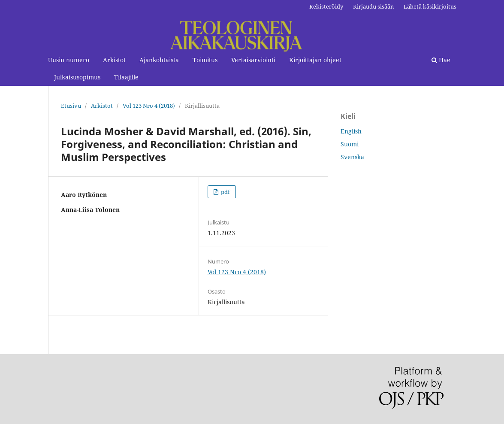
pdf (225, 192)
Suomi (350, 144)
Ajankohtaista (159, 60)
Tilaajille (126, 77)
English (351, 131)
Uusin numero (69, 60)
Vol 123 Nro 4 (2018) (149, 106)
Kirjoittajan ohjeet (315, 60)
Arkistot (114, 60)
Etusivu (71, 106)
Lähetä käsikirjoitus (430, 6)
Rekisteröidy (326, 6)
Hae (441, 60)
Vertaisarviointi (253, 60)
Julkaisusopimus (77, 77)
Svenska (352, 157)
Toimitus (205, 60)
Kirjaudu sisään (373, 6)
